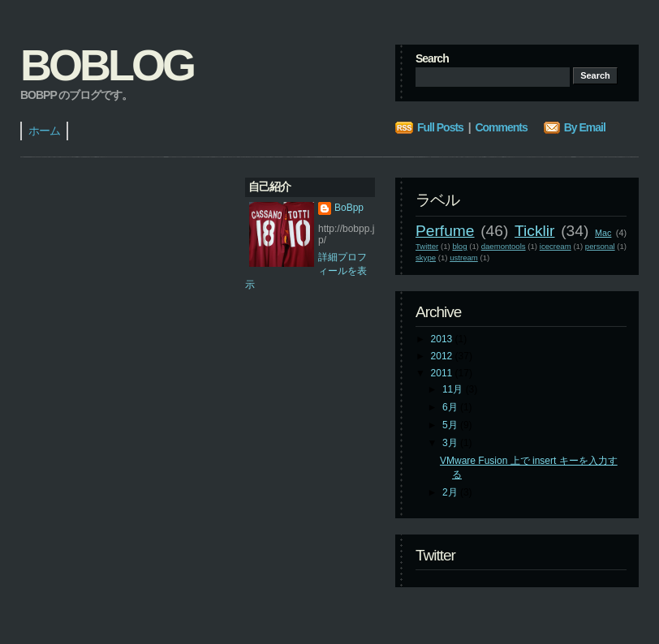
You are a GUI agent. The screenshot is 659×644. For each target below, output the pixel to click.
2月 (451, 492)
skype (426, 258)
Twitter (427, 246)
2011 (443, 373)
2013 (443, 339)
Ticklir (534, 231)
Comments (501, 127)
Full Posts (440, 127)
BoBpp (349, 208)
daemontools (504, 246)
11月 (454, 389)
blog (459, 246)
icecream (556, 246)
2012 (443, 356)
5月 (451, 425)
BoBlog (107, 65)
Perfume (445, 231)
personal (600, 246)
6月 (451, 407)
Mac (603, 233)
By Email (585, 127)
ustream (464, 258)
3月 (451, 443)
